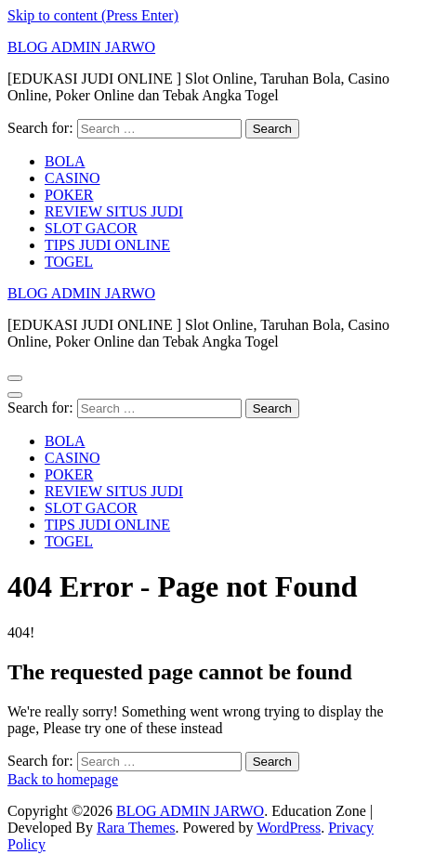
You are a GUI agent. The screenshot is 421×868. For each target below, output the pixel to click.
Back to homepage (63, 779)
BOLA (65, 161)
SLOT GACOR (91, 228)
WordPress (289, 828)
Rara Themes (136, 828)
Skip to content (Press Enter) (93, 15)
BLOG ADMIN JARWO (81, 47)
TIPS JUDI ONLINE (107, 245)
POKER (69, 195)
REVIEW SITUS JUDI (114, 211)
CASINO (72, 178)
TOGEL (69, 262)
